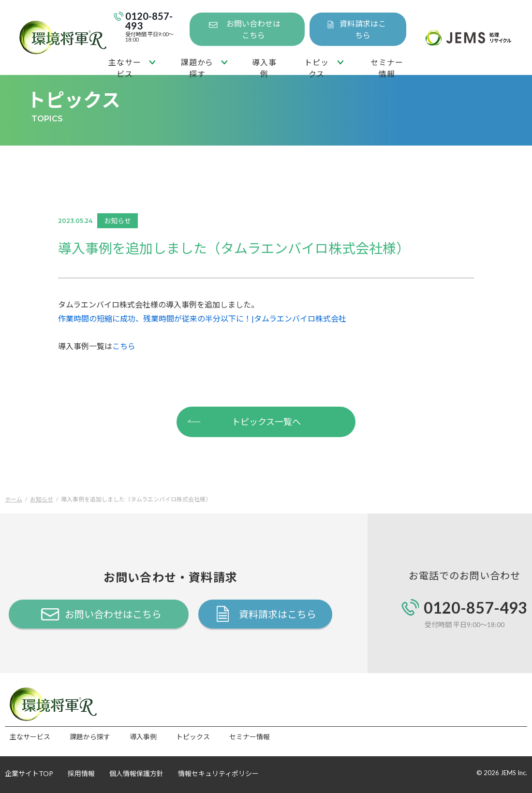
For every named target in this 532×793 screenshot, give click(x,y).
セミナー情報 (387, 66)
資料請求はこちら (363, 29)
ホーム (14, 499)
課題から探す (197, 66)
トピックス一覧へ (244, 421)
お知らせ (42, 499)
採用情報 (81, 773)
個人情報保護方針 (136, 773)
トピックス (316, 66)
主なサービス (125, 66)
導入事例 (264, 66)
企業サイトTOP (29, 773)
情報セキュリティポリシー (218, 773)
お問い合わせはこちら (253, 29)
